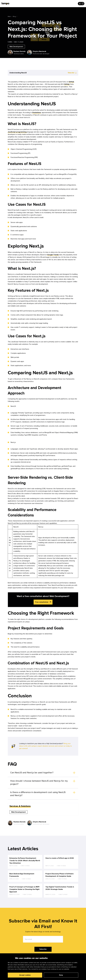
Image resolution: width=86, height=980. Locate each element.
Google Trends (53, 255)
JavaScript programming (17, 132)
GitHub (71, 82)
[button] (43, 773)
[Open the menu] (81, 4)
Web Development (16, 47)
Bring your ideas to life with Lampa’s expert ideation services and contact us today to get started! (46, 746)
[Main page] (5, 4)
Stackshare (37, 113)
